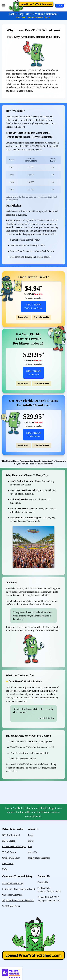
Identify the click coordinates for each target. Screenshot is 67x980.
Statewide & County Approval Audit (19, 889)
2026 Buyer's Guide (11, 906)
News (31, 841)
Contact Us (43, 882)
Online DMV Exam (11, 858)
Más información (42, 317)
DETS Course (9, 841)
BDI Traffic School (11, 835)
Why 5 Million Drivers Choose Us (18, 900)
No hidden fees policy (33, 298)
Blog (30, 846)
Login (59, 6)
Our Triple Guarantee (12, 895)
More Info (49, 464)
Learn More (23, 317)
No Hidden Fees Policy (13, 883)
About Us (32, 852)
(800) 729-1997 (52, 897)
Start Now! (33, 306)
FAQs (5, 869)
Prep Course (8, 864)
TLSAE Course (9, 852)
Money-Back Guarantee (39, 858)
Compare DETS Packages (14, 846)
